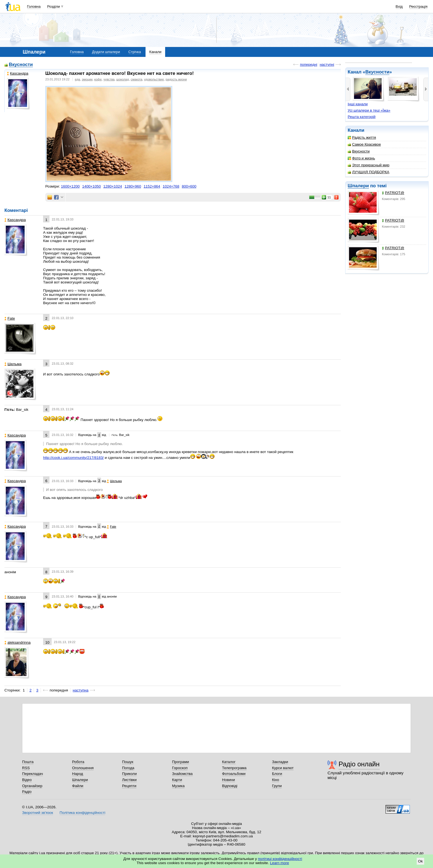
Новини (229, 780)
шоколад (123, 79)
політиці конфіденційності (280, 859)
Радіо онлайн (359, 764)
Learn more (280, 863)
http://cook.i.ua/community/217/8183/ (73, 458)
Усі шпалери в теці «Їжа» (369, 110)
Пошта (28, 762)
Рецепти (129, 786)
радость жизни (176, 79)
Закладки (280, 762)
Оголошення (83, 768)
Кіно (276, 780)
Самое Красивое (364, 144)
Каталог (229, 762)
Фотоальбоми (234, 774)
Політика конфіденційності (82, 813)
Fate (10, 318)
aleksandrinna (18, 642)
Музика (178, 786)
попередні (308, 65)
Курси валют (283, 768)
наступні (327, 65)
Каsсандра (18, 73)
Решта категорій (362, 117)
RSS (26, 768)
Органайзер (32, 786)
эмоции (87, 79)
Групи (277, 786)
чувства (109, 79)
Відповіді (230, 786)
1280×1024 (113, 186)
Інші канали (358, 104)
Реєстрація (418, 6)
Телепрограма (234, 768)
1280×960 (133, 186)
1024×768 (171, 186)
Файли (78, 786)
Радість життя (362, 137)
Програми (180, 762)
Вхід (399, 6)
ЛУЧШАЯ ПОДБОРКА (369, 172)
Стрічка (135, 52)
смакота (136, 79)
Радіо (27, 792)
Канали (155, 52)
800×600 (189, 186)
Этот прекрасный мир (369, 165)
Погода (128, 768)
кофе (98, 79)
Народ (78, 774)
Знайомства (182, 774)
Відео (27, 780)
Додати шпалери (106, 52)
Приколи (129, 774)
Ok (420, 861)
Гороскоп (180, 768)
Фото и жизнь (361, 158)
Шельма (13, 364)
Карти (177, 780)
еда (77, 79)
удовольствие (154, 79)
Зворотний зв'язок (38, 813)
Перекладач (32, 774)
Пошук (128, 762)
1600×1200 (70, 186)
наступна (80, 690)
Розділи (54, 6)
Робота (78, 762)
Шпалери (358, 186)
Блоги (277, 774)
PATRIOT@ (393, 193)
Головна (34, 6)
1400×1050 (91, 186)
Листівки (129, 780)
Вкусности (377, 72)
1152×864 (152, 186)
